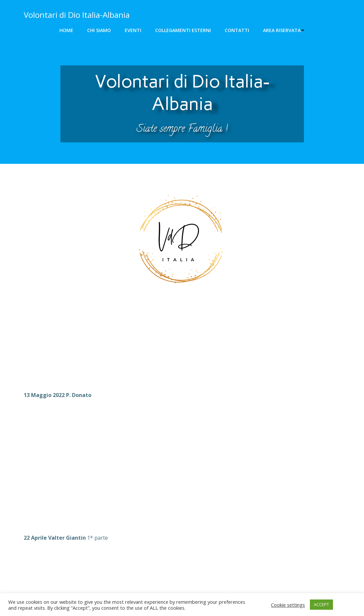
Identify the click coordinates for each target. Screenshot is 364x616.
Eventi (133, 30)
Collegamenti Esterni (183, 30)
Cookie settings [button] (288, 605)
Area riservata (284, 30)
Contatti (237, 30)
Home (66, 30)
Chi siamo (99, 30)
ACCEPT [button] (321, 604)
